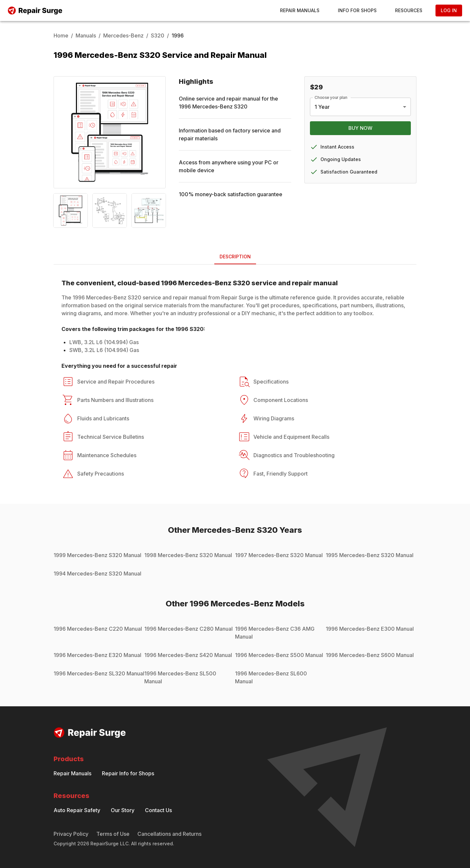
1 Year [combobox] (322, 107)
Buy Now (360, 128)
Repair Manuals (300, 10)
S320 (158, 35)
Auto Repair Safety (77, 810)
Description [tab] (235, 257)
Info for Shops (357, 10)
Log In (449, 10)
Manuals (86, 35)
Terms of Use (113, 834)
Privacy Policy (71, 834)
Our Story (123, 810)
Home (61, 35)
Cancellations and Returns (169, 834)
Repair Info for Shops (128, 773)
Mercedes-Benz (123, 35)
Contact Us (158, 810)
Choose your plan (331, 97)
